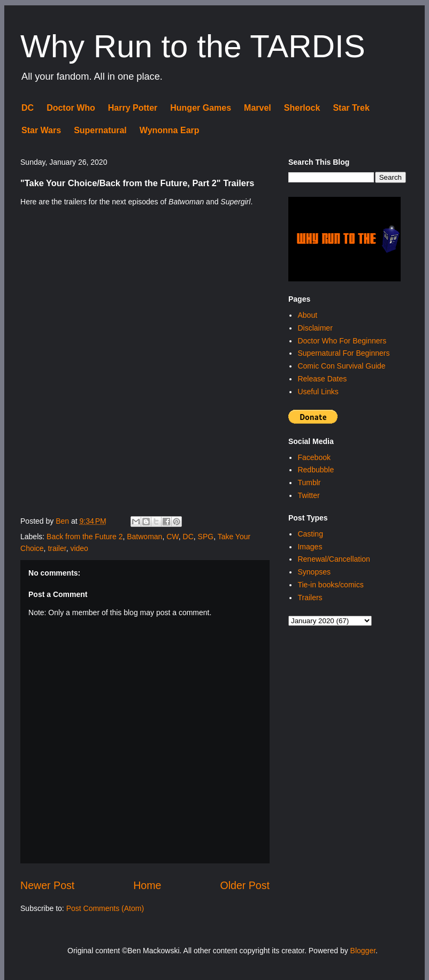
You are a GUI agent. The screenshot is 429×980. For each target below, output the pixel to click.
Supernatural (100, 130)
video (79, 548)
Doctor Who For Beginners (342, 341)
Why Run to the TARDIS (193, 46)
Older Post (245, 885)
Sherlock (302, 108)
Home (147, 885)
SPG (206, 537)
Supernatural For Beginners (343, 353)
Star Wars (41, 130)
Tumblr (309, 483)
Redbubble (316, 470)
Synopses (314, 572)
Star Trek (351, 108)
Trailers (310, 598)
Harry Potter (133, 108)
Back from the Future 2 (85, 537)
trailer (57, 548)
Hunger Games (201, 108)
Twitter (308, 495)
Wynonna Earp (170, 130)
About (307, 315)
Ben (63, 521)
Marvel (258, 108)
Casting (310, 534)
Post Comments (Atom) (105, 908)
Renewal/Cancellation (334, 559)
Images (310, 547)
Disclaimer (315, 328)
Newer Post (47, 885)
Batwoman (144, 537)
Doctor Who (71, 108)
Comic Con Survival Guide (341, 366)
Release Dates (322, 379)
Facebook (314, 457)
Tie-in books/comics (330, 585)
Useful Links (318, 392)
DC (28, 108)
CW (173, 537)
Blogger (363, 951)
